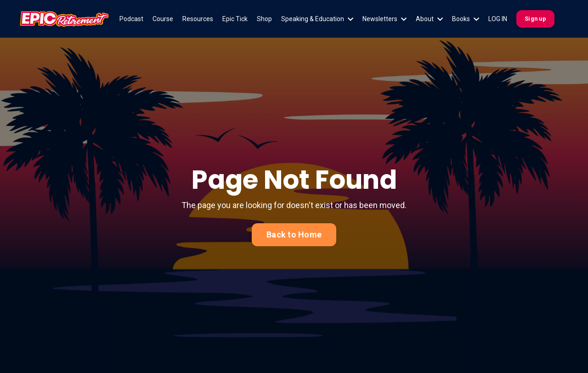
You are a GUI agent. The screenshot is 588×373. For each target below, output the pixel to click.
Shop (264, 19)
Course (163, 19)
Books (466, 19)
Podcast (131, 19)
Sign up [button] (535, 19)
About (429, 19)
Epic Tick (235, 19)
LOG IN (498, 19)
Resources (198, 19)
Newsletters (384, 19)
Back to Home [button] (294, 235)
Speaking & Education (317, 19)
